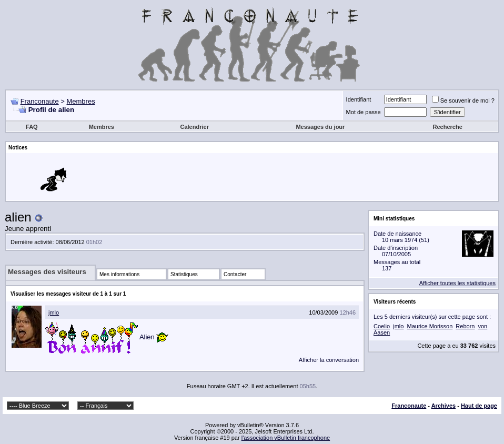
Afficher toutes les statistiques (457, 283)
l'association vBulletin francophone (286, 438)
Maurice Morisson (430, 326)
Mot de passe (364, 112)
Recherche (448, 127)
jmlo (54, 312)
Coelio (382, 326)
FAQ (32, 127)
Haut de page (479, 406)
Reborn (465, 326)
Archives (443, 406)
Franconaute (40, 101)
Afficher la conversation (329, 360)
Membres (80, 101)
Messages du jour (320, 127)
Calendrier (195, 127)
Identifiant (359, 99)
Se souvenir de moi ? (463, 100)
